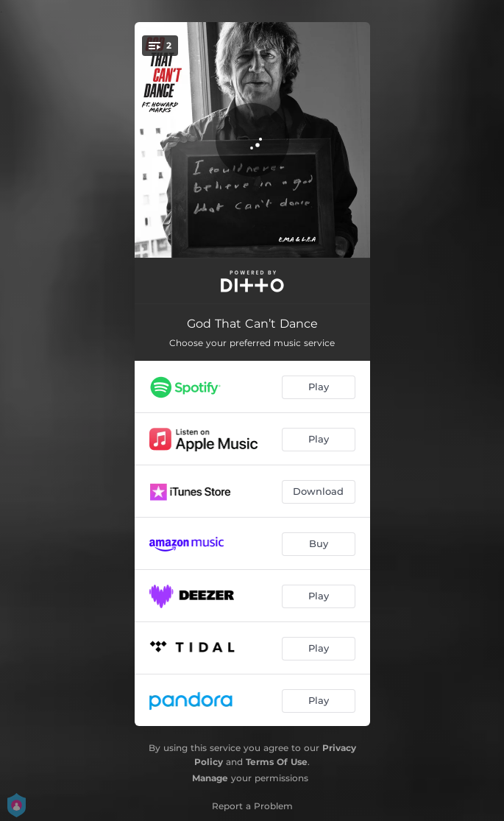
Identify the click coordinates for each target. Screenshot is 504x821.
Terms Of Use (277, 762)
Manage (210, 778)
